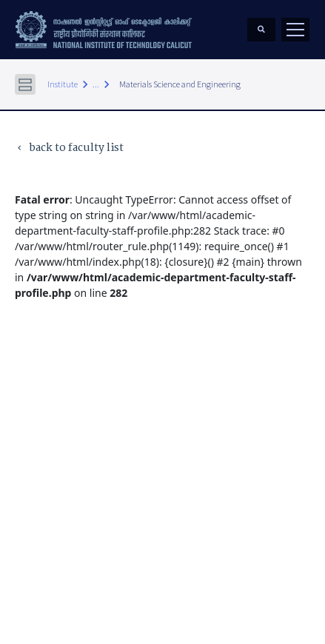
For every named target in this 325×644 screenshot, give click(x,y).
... (96, 84)
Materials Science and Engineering (180, 84)
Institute (63, 84)
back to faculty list (69, 148)
